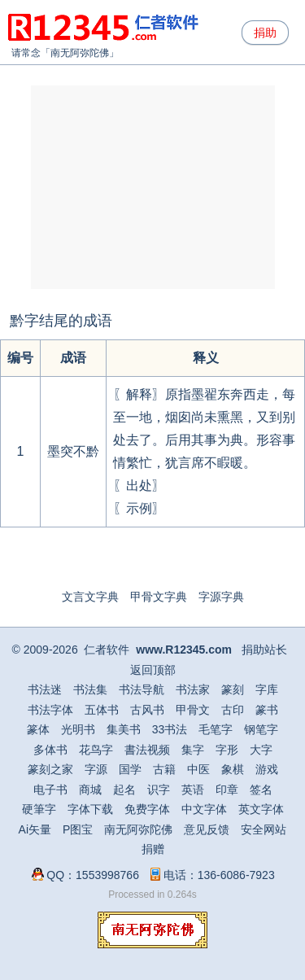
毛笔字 (216, 729)
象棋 (233, 769)
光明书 (78, 729)
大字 (261, 750)
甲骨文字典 (159, 597)
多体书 (50, 750)
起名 (124, 790)
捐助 (265, 33)
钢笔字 (261, 729)
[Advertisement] (153, 187)
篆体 (38, 729)
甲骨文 (193, 710)
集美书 (124, 729)
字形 (227, 750)
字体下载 (90, 809)
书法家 (193, 689)
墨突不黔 (73, 451)
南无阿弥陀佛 (80, 53)
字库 (267, 689)
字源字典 (221, 597)
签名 (261, 790)
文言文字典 (90, 597)
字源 (96, 769)
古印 (233, 710)
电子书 (50, 790)
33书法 (170, 729)
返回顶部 (153, 670)
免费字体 (147, 809)
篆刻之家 (50, 769)
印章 (227, 790)
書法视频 (147, 750)
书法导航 (142, 689)
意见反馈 (207, 829)
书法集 (90, 689)
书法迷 (45, 689)
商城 (90, 790)
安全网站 (264, 829)
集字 (193, 750)
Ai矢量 (35, 829)
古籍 (164, 769)
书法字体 (50, 710)
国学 (130, 769)
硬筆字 (39, 809)
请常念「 (31, 53)
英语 (193, 790)
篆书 (267, 710)
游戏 (267, 769)
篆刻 (233, 689)
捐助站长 (264, 650)
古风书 (147, 710)
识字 (159, 790)
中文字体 (204, 809)
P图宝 (78, 829)
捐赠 (153, 849)
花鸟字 (96, 750)
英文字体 (261, 809)
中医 (198, 769)
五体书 (102, 710)
